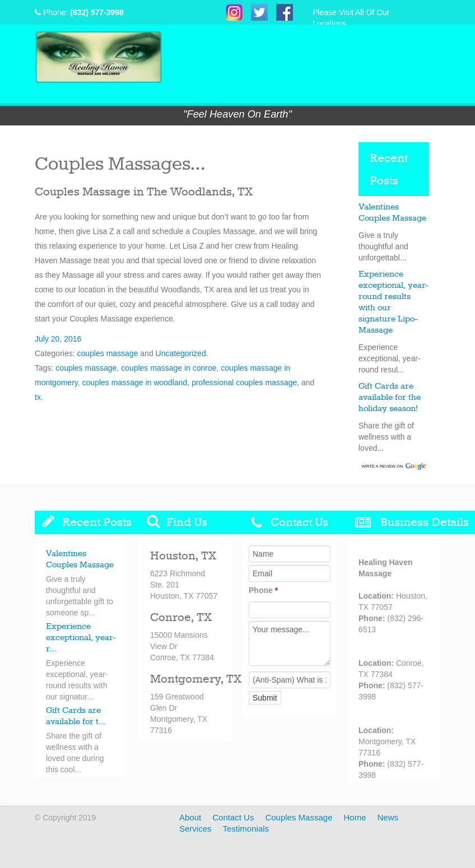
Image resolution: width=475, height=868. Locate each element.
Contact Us (233, 817)
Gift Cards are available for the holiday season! (390, 398)
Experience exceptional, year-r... (81, 638)
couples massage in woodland (135, 382)
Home (355, 817)
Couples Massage (299, 817)
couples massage (107, 353)
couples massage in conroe (169, 368)
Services (195, 829)
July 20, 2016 (58, 339)
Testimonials (246, 829)
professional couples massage (244, 382)
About (190, 817)
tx (38, 397)
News (388, 817)
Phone (263, 590)
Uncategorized (181, 353)
